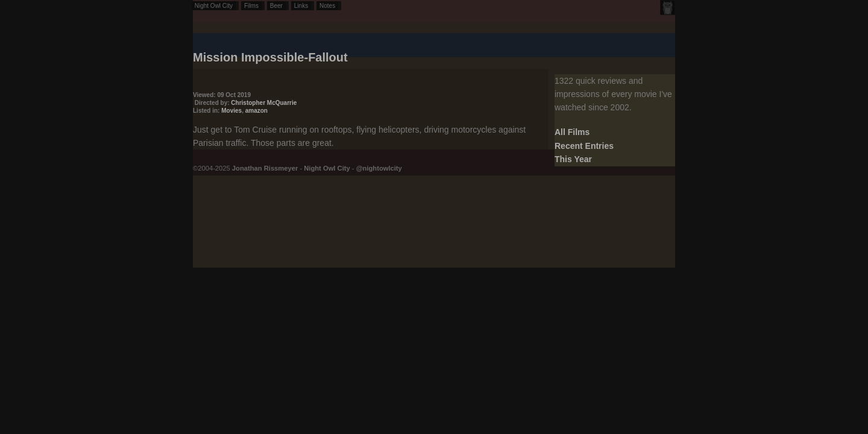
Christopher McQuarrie (264, 103)
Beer (276, 6)
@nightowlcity (379, 168)
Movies (231, 111)
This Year (573, 159)
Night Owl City (214, 6)
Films (251, 6)
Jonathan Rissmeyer (265, 168)
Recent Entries (584, 146)
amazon (256, 111)
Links (301, 6)
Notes (327, 6)
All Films (572, 132)
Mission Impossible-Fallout (270, 57)
